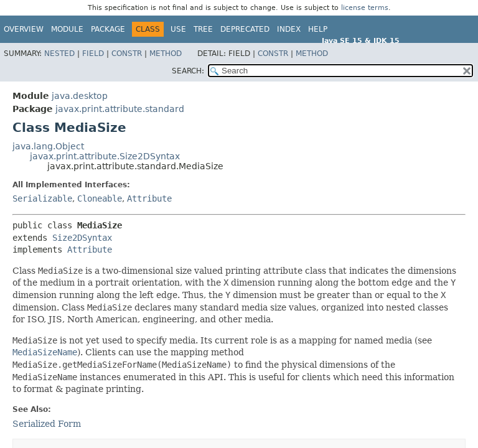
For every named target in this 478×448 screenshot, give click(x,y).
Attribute (149, 198)
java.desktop (80, 96)
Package (108, 29)
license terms (365, 8)
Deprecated (245, 29)
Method (166, 54)
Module (67, 29)
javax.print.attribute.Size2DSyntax (105, 156)
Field (93, 54)
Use (178, 29)
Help (318, 29)
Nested (59, 54)
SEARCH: (188, 71)
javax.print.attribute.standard (120, 109)
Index (289, 29)
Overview (24, 29)
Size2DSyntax (82, 238)
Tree (203, 29)
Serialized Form (47, 424)
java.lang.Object (48, 146)
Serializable (42, 198)
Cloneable (100, 198)
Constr (127, 54)
